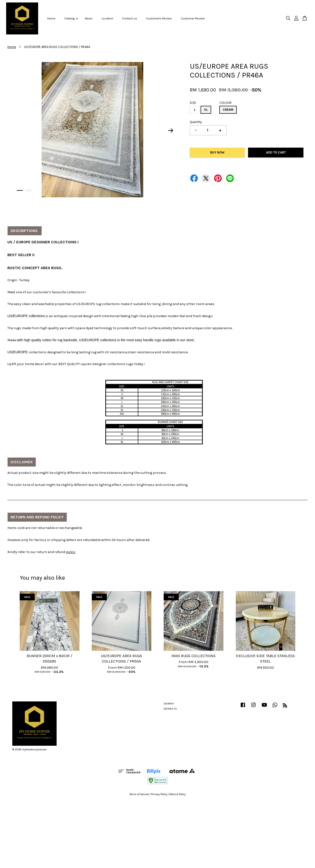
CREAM (228, 110)
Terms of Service (139, 794)
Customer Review (193, 18)
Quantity (196, 122)
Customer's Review (159, 18)
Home (51, 18)
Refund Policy (177, 794)
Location (107, 18)
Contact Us (170, 709)
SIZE (193, 103)
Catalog (71, 18)
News (89, 18)
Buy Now (217, 152)
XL (206, 110)
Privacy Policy (159, 794)
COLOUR (226, 103)
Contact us (130, 18)
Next (171, 131)
